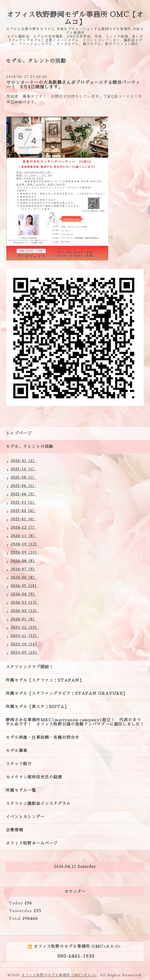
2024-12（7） (24, 528)
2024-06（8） (24, 578)
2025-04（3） (23, 494)
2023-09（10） (25, 653)
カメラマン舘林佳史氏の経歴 (34, 777)
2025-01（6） (23, 519)
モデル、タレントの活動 (30, 446)
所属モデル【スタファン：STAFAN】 (45, 680)
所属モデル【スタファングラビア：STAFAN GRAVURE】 (66, 693)
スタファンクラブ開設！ (30, 667)
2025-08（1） (23, 477)
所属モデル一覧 (21, 790)
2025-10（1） (23, 469)
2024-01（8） (24, 619)
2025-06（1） (23, 486)
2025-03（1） (23, 503)
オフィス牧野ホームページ (32, 843)
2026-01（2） (24, 461)
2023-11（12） (25, 636)
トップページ (19, 433)
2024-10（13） (25, 544)
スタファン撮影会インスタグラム (38, 803)
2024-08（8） (24, 561)
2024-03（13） (25, 603)
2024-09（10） (25, 553)
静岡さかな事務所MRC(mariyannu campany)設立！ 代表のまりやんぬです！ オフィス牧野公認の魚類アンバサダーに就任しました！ (75, 722)
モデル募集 (17, 751)
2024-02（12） (25, 611)
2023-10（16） (25, 644)
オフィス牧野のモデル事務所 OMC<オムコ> (59, 975)
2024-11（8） (24, 536)
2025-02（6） (23, 511)
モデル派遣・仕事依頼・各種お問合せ (43, 737)
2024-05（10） (25, 586)
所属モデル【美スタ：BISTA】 (37, 707)
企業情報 (14, 830)
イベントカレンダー (25, 817)
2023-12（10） (25, 628)
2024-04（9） (24, 594)
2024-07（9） (24, 569)
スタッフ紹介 (19, 764)
